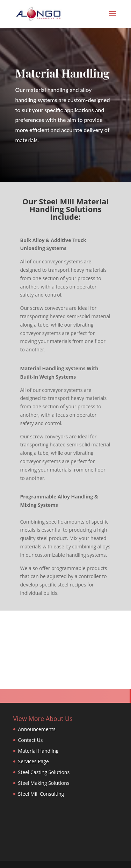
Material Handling (38, 751)
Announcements (37, 729)
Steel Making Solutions (44, 783)
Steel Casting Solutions (44, 772)
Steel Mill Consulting (41, 794)
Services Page (34, 761)
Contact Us (31, 740)
